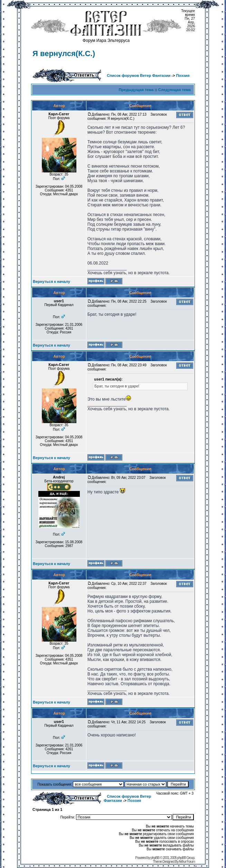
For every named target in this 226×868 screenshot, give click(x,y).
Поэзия (183, 75)
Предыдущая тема (136, 90)
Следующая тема (175, 90)
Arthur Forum (187, 862)
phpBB (155, 858)
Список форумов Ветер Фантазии (139, 75)
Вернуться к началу (51, 281)
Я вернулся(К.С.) (64, 53)
